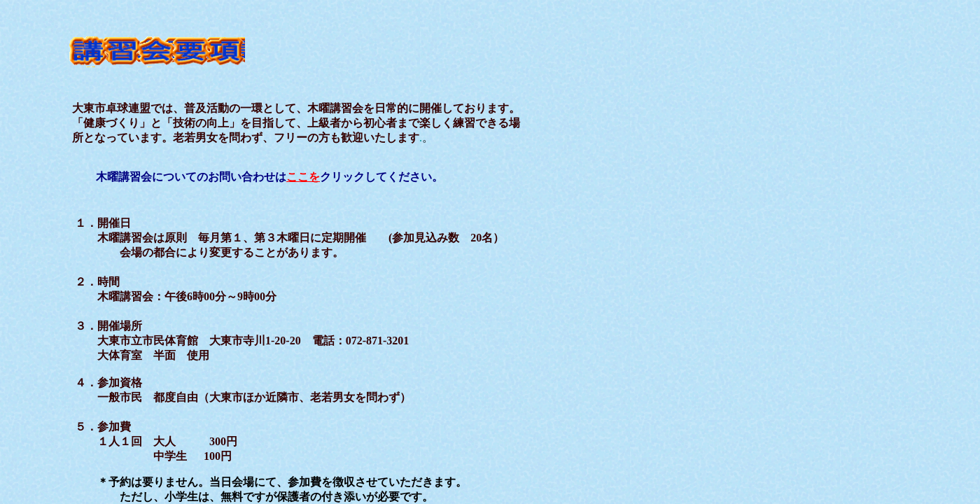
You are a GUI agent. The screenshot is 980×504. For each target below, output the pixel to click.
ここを (303, 177)
